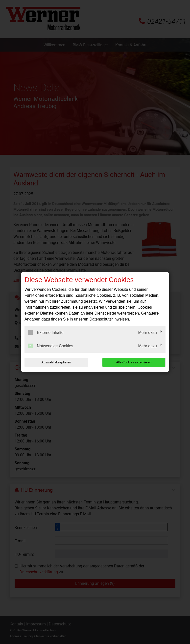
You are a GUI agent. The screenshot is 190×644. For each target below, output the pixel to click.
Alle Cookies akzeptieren (134, 362)
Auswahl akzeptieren (56, 362)
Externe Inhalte (46, 332)
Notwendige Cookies (51, 346)
